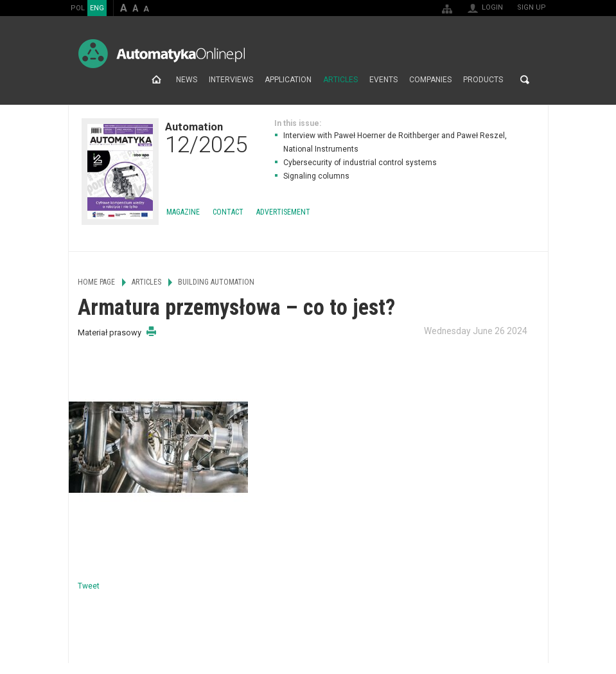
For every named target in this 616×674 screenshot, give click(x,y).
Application (288, 80)
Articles (340, 80)
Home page (156, 80)
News (187, 80)
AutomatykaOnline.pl (162, 54)
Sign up (532, 7)
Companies (430, 80)
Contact (228, 212)
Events (383, 80)
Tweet (89, 586)
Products (483, 80)
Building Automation (216, 282)
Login (492, 7)
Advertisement (283, 212)
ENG (97, 8)
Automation (206, 137)
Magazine (183, 212)
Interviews (231, 80)
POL (78, 8)
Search (525, 80)
